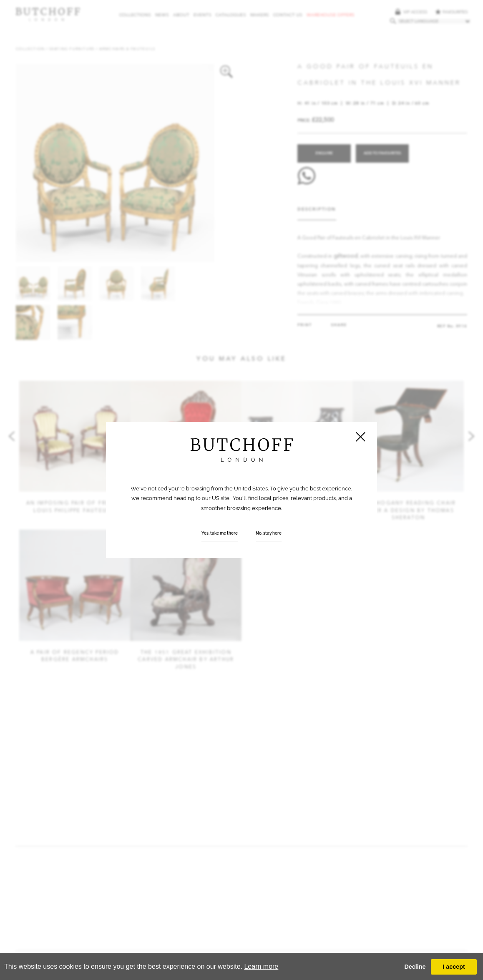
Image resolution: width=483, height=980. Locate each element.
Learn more (261, 966)
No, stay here (269, 533)
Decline (415, 967)
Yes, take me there (220, 533)
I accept (454, 967)
